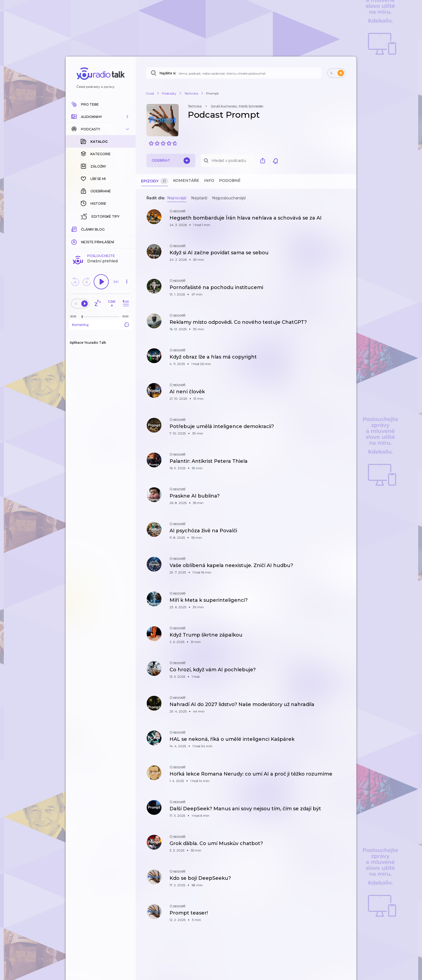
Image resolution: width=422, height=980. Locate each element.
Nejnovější (177, 198)
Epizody (155, 181)
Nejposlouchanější (229, 198)
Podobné (230, 180)
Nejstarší (199, 198)
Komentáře (186, 180)
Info (209, 180)
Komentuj (101, 325)
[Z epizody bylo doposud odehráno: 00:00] (75, 316)
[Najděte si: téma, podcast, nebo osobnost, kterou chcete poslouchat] (234, 73)
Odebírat (171, 161)
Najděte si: (168, 73)
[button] (101, 117)
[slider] (82, 317)
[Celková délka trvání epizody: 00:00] (127, 316)
